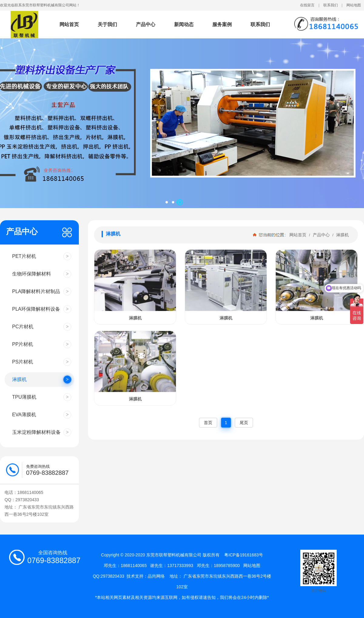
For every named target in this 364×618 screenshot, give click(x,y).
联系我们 (331, 5)
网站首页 (69, 24)
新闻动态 (184, 24)
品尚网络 (156, 576)
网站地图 (354, 5)
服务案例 (222, 24)
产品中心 (146, 24)
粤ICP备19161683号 (244, 555)
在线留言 (307, 5)
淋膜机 (342, 235)
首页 (208, 423)
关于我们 (107, 24)
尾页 (244, 423)
